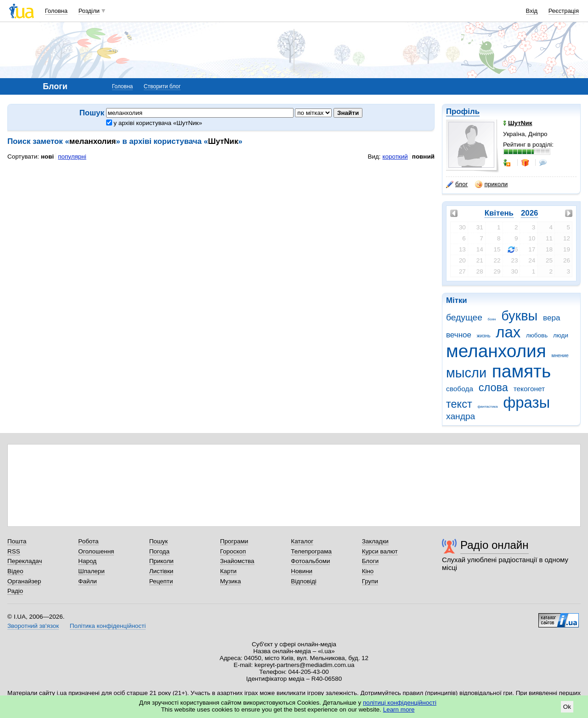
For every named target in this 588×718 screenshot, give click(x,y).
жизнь (484, 336)
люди (561, 335)
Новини (302, 571)
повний (423, 157)
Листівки (161, 571)
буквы (519, 316)
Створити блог (162, 86)
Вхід (532, 11)
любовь (537, 335)
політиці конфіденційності (400, 703)
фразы (526, 402)
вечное (459, 335)
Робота (88, 541)
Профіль (463, 111)
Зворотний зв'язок (33, 626)
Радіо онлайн (495, 545)
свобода (460, 389)
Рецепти (161, 581)
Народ (87, 561)
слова (493, 387)
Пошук (159, 541)
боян (492, 319)
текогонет (529, 389)
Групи (370, 581)
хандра (461, 416)
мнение (560, 355)
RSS (14, 551)
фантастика (487, 407)
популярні (72, 157)
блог (457, 184)
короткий (395, 157)
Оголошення (96, 551)
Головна (56, 11)
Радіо (15, 591)
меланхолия (496, 351)
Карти (228, 571)
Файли (88, 581)
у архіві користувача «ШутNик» (154, 123)
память (521, 371)
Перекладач (25, 561)
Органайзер (24, 581)
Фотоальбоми (310, 561)
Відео (15, 571)
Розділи (89, 11)
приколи (491, 184)
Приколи (161, 561)
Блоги (370, 561)
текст (459, 404)
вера (551, 318)
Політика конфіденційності (108, 626)
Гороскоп (233, 551)
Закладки (375, 541)
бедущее (464, 317)
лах (508, 332)
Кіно (368, 571)
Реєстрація (564, 11)
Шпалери (91, 571)
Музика (230, 581)
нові (47, 157)
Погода (159, 551)
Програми (234, 541)
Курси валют (380, 551)
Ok (567, 707)
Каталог (302, 541)
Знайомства (237, 561)
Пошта (17, 541)
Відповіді (304, 581)
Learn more (399, 709)
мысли (466, 373)
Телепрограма (311, 551)
